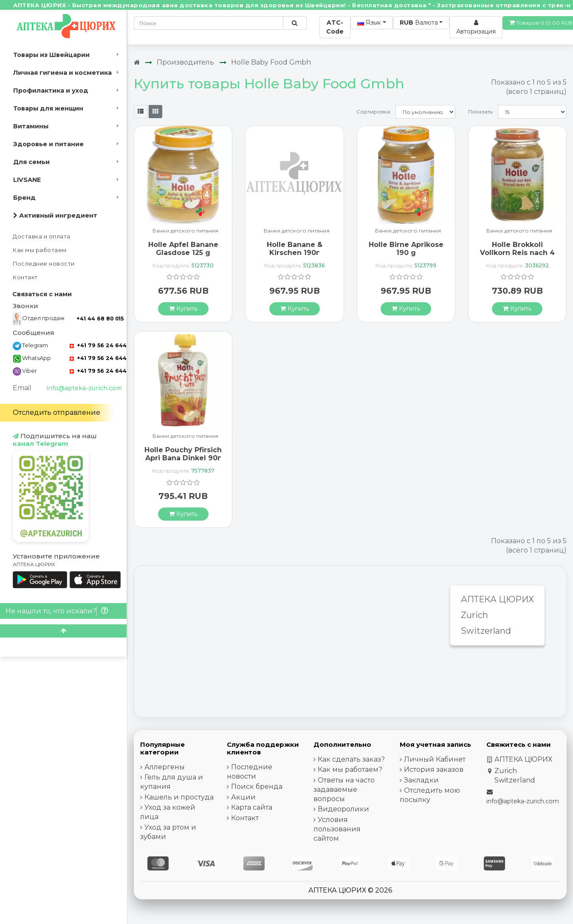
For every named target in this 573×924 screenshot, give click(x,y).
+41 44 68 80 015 (100, 319)
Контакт (25, 277)
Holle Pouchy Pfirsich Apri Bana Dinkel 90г (183, 454)
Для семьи (31, 162)
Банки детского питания (185, 231)
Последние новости (44, 264)
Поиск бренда (257, 787)
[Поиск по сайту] (295, 23)
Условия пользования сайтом (337, 829)
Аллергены (165, 767)
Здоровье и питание (48, 144)
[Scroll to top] (63, 631)
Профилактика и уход (51, 91)
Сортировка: (374, 112)
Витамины (31, 126)
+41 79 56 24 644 (98, 345)
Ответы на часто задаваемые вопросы (344, 789)
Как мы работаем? (350, 770)
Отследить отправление (56, 412)
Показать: (481, 112)
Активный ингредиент (55, 215)
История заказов (434, 770)
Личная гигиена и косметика (62, 73)
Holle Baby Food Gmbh (271, 62)
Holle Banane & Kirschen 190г (295, 249)
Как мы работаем (40, 250)
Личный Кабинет (435, 759)
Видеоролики (343, 809)
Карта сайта (252, 807)
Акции (243, 797)
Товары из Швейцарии (51, 55)
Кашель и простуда (179, 797)
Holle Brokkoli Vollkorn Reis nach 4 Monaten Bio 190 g (517, 253)
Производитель (185, 62)
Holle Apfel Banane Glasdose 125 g (183, 249)
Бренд (24, 198)
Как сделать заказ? (351, 759)
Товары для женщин (48, 108)
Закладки (421, 780)
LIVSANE (27, 180)
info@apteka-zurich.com (84, 388)
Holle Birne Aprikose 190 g (406, 249)
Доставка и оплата (42, 237)
